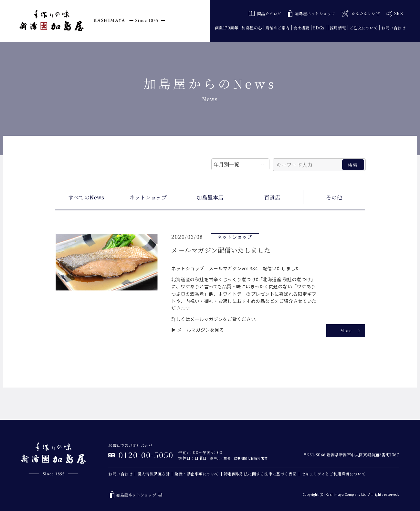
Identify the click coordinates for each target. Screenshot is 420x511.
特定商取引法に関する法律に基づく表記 (260, 474)
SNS (394, 14)
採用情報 (338, 28)
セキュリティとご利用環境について (334, 474)
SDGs (319, 28)
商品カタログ (265, 13)
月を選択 (240, 163)
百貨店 (272, 197)
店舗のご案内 (278, 28)
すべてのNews (86, 197)
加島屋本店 (210, 197)
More (346, 330)
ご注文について (364, 28)
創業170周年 (227, 28)
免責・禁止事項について (197, 474)
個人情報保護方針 (153, 474)
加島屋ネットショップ (312, 14)
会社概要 (301, 28)
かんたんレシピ (361, 14)
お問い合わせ (393, 28)
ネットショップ (148, 197)
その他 (334, 197)
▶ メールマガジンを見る (198, 330)
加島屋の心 (252, 28)
